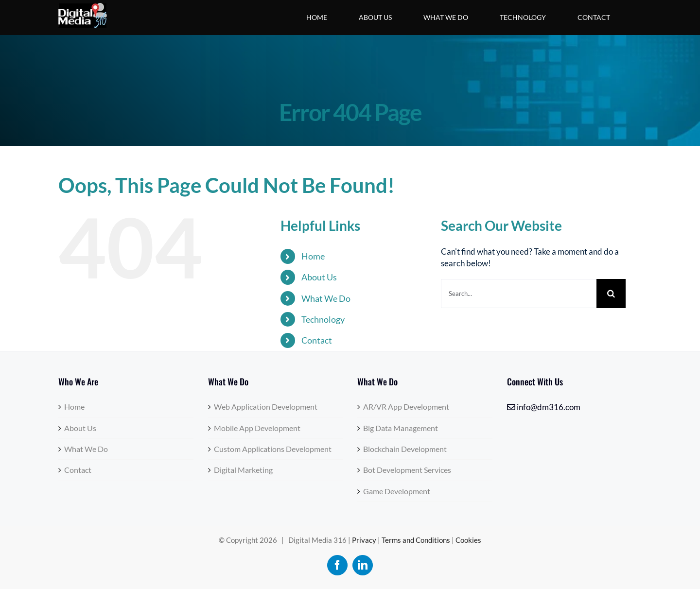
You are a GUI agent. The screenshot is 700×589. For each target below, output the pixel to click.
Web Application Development (266, 407)
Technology (323, 319)
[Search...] (519, 294)
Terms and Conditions (416, 540)
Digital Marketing (243, 470)
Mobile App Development (257, 428)
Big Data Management (401, 428)
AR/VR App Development (406, 407)
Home (313, 256)
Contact (317, 340)
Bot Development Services (407, 470)
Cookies (468, 540)
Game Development (397, 491)
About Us (319, 277)
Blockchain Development (405, 449)
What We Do (326, 298)
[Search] (611, 294)
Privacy (364, 540)
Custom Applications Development (273, 449)
